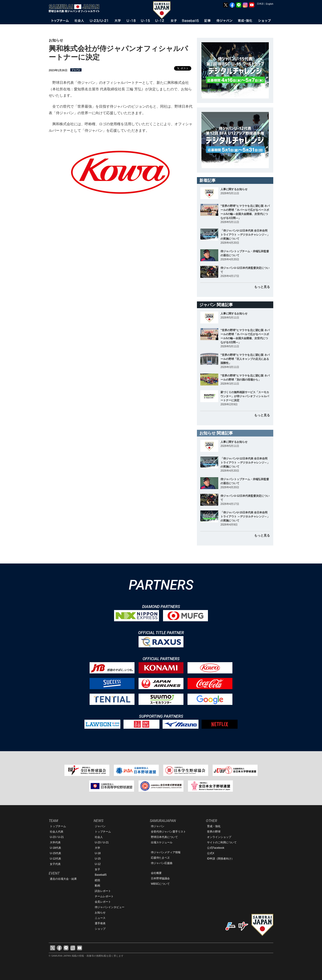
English (270, 4)
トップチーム (58, 826)
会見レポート (103, 902)
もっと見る (262, 287)
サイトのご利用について (222, 842)
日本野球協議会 (160, 878)
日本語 (260, 4)
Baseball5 (101, 875)
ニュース (100, 918)
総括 (97, 880)
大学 (97, 848)
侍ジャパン (158, 826)
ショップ (100, 929)
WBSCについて (160, 884)
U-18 (98, 853)
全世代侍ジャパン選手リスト (168, 832)
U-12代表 (55, 859)
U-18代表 (55, 848)
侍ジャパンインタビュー (110, 907)
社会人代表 (57, 832)
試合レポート (103, 891)
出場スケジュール (162, 842)
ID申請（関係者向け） (221, 859)
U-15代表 (55, 853)
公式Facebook (216, 848)
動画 (97, 886)
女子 (97, 869)
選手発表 (100, 923)
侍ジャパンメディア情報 (166, 852)
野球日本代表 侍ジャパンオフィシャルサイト (76, 8)
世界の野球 (214, 832)
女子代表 (55, 864)
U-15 (98, 859)
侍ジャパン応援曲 (162, 863)
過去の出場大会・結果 (63, 879)
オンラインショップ (219, 837)
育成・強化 (214, 826)
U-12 (98, 864)
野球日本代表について (164, 837)
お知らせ (100, 913)
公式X (211, 853)
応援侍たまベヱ (160, 858)
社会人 (99, 837)
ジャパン (100, 826)
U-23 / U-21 (57, 837)
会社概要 (156, 873)
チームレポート (104, 896)
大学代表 (55, 842)
